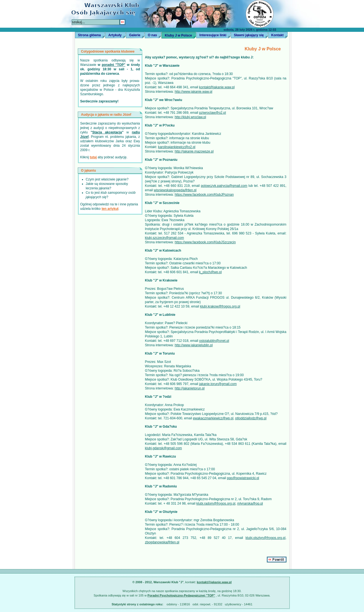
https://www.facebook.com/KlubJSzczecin (205, 242)
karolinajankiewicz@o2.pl (177, 147)
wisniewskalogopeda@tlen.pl (175, 190)
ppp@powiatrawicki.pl (243, 478)
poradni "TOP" (114, 65)
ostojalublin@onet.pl (214, 341)
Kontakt (277, 35)
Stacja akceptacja (107, 132)
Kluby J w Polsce (178, 35)
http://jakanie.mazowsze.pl (194, 151)
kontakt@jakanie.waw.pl (217, 87)
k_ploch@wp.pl (210, 272)
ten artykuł (110, 209)
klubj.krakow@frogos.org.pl (220, 306)
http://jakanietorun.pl (190, 388)
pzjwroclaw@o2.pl (212, 113)
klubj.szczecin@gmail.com (165, 238)
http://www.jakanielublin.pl (194, 345)
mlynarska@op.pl (250, 503)
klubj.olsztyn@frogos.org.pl (265, 538)
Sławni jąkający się (249, 35)
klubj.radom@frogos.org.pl (216, 503)
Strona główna (90, 35)
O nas (152, 35)
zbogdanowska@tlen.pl (162, 542)
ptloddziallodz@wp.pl (251, 418)
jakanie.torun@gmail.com (218, 384)
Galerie (135, 35)
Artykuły (115, 35)
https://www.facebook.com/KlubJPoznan (204, 195)
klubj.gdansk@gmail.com (164, 448)
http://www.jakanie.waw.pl (193, 92)
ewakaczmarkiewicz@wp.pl (213, 418)
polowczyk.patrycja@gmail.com (224, 186)
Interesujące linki (213, 35)
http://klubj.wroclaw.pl (190, 117)
